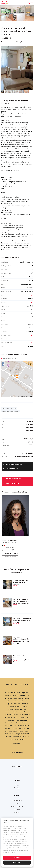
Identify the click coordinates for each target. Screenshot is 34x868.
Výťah (3, 321)
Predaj (17, 785)
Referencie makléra (10, 557)
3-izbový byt (20, 42)
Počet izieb (5, 269)
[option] (17, 13)
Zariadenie (5, 331)
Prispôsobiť (17, 862)
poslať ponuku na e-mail (13, 464)
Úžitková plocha (6, 277)
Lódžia (3, 313)
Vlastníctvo (5, 280)
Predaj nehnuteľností (7, 42)
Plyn (3, 295)
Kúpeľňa (4, 302)
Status (3, 288)
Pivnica (3, 317)
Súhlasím (17, 858)
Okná (3, 346)
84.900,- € (16, 586)
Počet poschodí (6, 266)
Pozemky (17, 809)
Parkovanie (5, 324)
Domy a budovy (17, 800)
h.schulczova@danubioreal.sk (13, 550)
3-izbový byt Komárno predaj (11, 411)
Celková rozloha (6, 273)
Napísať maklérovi (11, 484)
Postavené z (5, 328)
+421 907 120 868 (10, 548)
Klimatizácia (5, 339)
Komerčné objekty (17, 806)
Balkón (3, 310)
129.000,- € (17, 623)
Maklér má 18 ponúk (10, 554)
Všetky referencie (17, 752)
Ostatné (17, 812)
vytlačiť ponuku (11, 469)
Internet (4, 299)
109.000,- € (6, 38)
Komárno (14, 408)
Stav (3, 284)
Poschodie (5, 262)
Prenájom (17, 788)
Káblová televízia (7, 342)
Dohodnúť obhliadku (12, 479)
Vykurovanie (5, 306)
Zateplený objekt (7, 335)
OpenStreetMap (21, 396)
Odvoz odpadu (6, 291)
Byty (17, 803)
